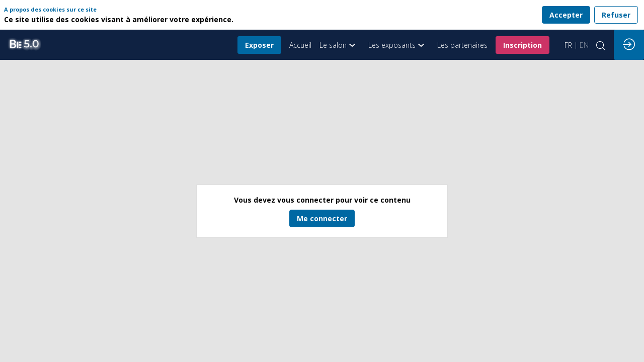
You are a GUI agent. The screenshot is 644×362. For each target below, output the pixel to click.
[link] (340, 45)
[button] (259, 45)
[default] (300, 45)
